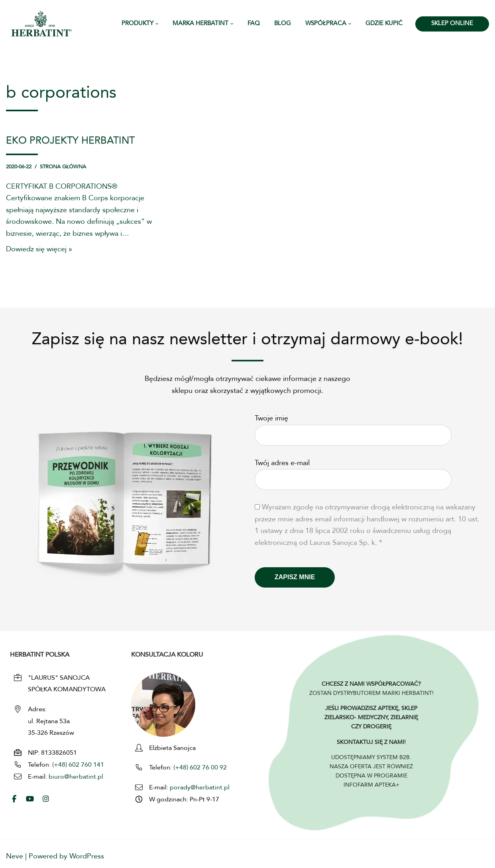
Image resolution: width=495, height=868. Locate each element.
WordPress (87, 857)
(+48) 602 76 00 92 (199, 769)
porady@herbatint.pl (200, 789)
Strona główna (63, 167)
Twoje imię (353, 428)
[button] (157, 24)
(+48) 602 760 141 (78, 766)
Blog (283, 24)
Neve (15, 857)
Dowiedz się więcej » (39, 251)
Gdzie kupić (384, 24)
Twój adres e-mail (353, 472)
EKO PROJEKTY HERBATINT (70, 141)
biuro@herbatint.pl (76, 777)
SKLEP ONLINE (452, 24)
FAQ (254, 24)
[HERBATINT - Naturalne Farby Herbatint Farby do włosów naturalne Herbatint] (42, 24)
